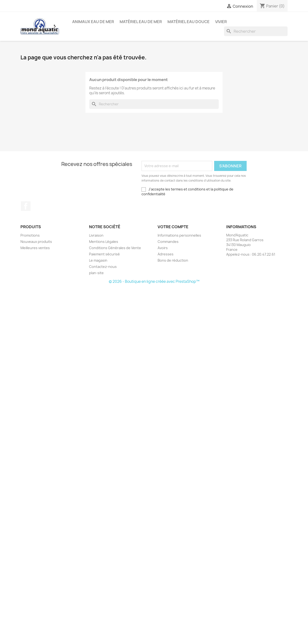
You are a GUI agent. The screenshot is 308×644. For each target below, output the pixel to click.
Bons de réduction (173, 260)
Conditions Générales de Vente (115, 248)
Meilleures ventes (35, 248)
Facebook (26, 206)
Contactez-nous (103, 267)
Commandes (168, 242)
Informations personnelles (179, 235)
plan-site (96, 273)
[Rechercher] (256, 31)
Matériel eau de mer (141, 22)
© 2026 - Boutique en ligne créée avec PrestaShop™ (154, 281)
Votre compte (173, 227)
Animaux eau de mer (93, 22)
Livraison (96, 235)
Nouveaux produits (36, 242)
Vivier (221, 22)
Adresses (166, 254)
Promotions (30, 235)
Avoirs (163, 248)
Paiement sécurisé (104, 254)
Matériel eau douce (189, 22)
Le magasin (98, 260)
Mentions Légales (104, 242)
